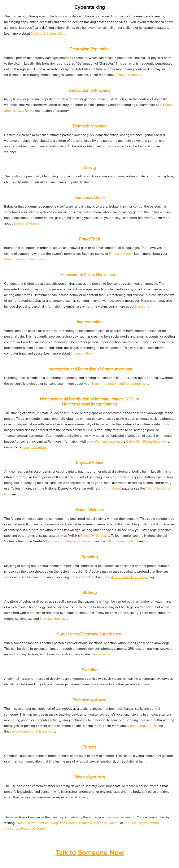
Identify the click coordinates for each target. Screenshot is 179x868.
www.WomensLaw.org (103, 442)
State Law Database (95, 536)
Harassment (144, 307)
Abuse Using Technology (129, 577)
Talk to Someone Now (122, 541)
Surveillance (101, 654)
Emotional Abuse (26, 223)
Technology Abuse (143, 726)
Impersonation (81, 353)
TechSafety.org (47, 823)
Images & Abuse (128, 75)
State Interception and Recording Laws (120, 384)
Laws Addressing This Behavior (32, 732)
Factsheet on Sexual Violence (68, 541)
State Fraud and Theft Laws (24, 259)
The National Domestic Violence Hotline (89, 823)
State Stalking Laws (54, 619)
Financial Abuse (121, 254)
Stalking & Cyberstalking (49, 34)
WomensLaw (25, 823)
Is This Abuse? (111, 489)
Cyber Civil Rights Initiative (146, 442)
